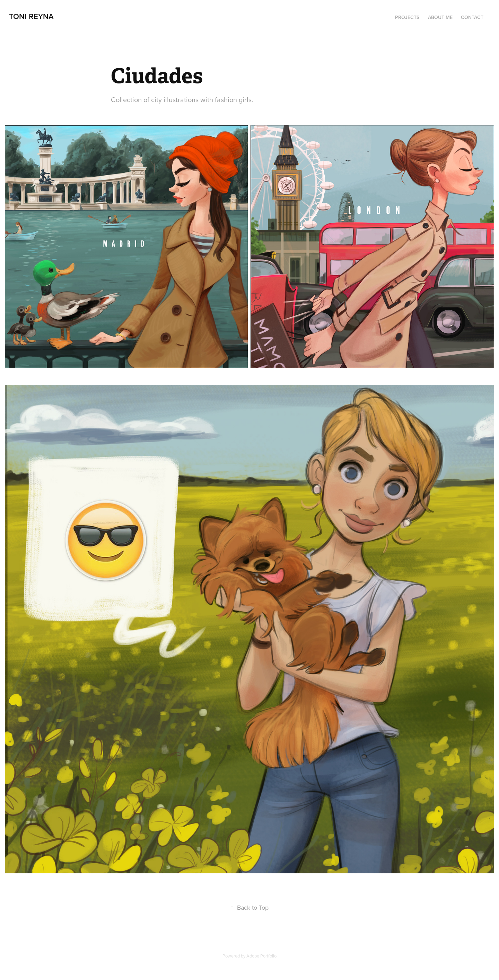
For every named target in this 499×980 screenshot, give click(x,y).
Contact (472, 17)
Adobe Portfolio (261, 956)
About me (440, 17)
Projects (407, 17)
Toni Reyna (31, 16)
